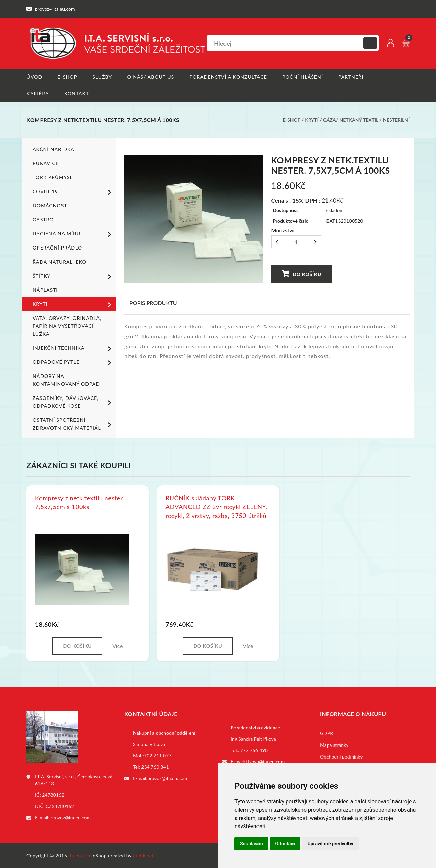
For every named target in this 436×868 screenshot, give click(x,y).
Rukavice (46, 163)
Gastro (43, 219)
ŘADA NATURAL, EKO (59, 262)
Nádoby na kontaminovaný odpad (66, 380)
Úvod (34, 77)
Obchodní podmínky (341, 757)
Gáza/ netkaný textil (351, 120)
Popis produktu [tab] (153, 303)
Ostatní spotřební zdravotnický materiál (73, 424)
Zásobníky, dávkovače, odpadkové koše (73, 402)
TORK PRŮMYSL (53, 177)
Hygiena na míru (73, 234)
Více (117, 646)
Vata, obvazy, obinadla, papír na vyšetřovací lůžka (67, 326)
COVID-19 (73, 192)
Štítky (73, 276)
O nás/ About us (151, 77)
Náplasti (45, 290)
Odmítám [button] (285, 844)
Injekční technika (73, 348)
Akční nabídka (53, 149)
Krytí (312, 120)
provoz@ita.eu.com (71, 817)
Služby (102, 77)
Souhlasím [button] (251, 844)
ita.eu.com (80, 855)
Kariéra (38, 94)
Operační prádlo (57, 248)
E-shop (67, 77)
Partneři (351, 77)
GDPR (326, 733)
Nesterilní (396, 120)
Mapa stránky (334, 745)
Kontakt (77, 94)
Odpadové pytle (73, 362)
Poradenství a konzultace (228, 77)
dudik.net (144, 855)
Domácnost (50, 205)
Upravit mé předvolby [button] (330, 844)
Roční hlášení (302, 77)
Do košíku (301, 274)
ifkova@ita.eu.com (266, 761)
